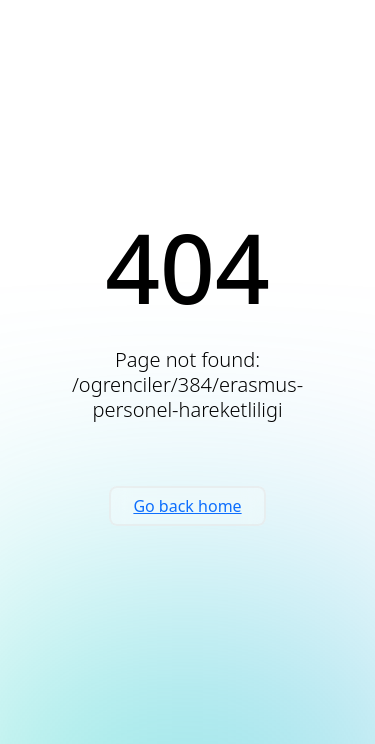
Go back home (187, 506)
